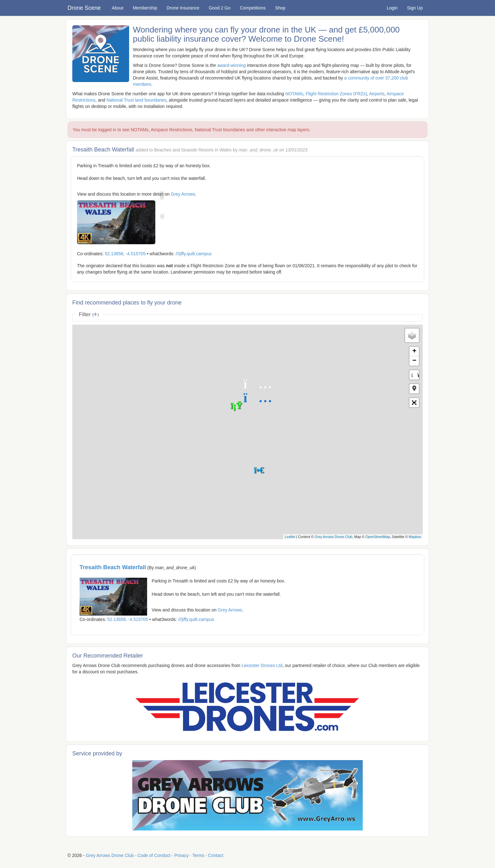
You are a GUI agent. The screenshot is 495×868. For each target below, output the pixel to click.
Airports (377, 94)
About (118, 8)
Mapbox (415, 537)
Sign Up (415, 8)
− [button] (414, 361)
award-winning (231, 65)
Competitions (253, 8)
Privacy (182, 855)
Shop (280, 8)
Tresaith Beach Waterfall (113, 567)
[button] (414, 389)
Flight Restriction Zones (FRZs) (336, 94)
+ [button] (414, 351)
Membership (145, 8)
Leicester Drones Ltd (262, 665)
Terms (198, 855)
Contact (216, 855)
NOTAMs (294, 94)
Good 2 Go (220, 8)
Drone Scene (84, 8)
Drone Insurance (183, 8)
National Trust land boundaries (136, 100)
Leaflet (290, 537)
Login (392, 8)
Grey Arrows (183, 194)
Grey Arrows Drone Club (334, 537)
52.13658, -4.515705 (125, 254)
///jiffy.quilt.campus (194, 254)
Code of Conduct (154, 855)
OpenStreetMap (378, 537)
